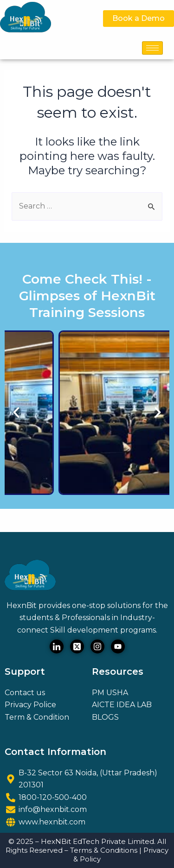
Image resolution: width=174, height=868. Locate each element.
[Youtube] (118, 646)
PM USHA (110, 693)
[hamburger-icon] (152, 48)
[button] (16, 412)
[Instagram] (97, 646)
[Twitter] (77, 646)
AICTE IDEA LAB (122, 705)
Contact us (25, 693)
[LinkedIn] (57, 646)
